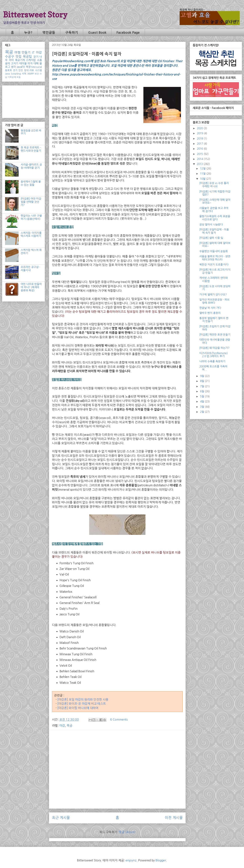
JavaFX (21, 67)
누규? (28, 33)
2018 (200, 139)
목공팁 (27, 57)
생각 (13, 67)
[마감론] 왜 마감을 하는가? (214, 348)
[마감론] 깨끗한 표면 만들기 (215, 335)
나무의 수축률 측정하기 (212, 361)
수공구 (10, 57)
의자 (30, 63)
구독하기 (72, 33)
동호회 (8, 70)
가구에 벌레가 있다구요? (213, 295)
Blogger (161, 860)
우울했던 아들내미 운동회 (213, 251)
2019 (200, 133)
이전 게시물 (174, 818)
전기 (15, 70)
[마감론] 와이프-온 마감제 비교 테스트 (82, 704)
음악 (8, 63)
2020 (200, 128)
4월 (202, 402)
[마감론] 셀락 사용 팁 (211, 238)
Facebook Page (128, 33)
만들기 (26, 52)
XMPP (31, 74)
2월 (202, 412)
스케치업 (31, 60)
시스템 (38, 70)
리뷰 (32, 70)
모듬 (19, 77)
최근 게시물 (61, 818)
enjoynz (131, 860)
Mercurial (37, 67)
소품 (39, 60)
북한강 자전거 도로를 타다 (214, 265)
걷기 (36, 57)
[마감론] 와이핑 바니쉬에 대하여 (78, 708)
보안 (37, 74)
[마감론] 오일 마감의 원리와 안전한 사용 (83, 699)
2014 (200, 159)
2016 (200, 149)
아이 (11, 60)
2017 (200, 144)
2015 (200, 154)
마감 (62, 725)
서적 (24, 74)
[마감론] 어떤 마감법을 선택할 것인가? (31, 202)
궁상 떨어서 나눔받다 (211, 225)
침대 (26, 70)
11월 (203, 174)
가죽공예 (12, 77)
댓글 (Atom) (127, 832)
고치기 (15, 63)
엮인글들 (49, 33)
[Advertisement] (117, 759)
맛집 (19, 57)
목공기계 (20, 60)
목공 (69, 725)
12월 (203, 169)
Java (7, 74)
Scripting (16, 74)
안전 (21, 70)
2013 (200, 164)
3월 (202, 407)
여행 (17, 52)
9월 (202, 376)
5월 (202, 396)
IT (33, 52)
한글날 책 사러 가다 (210, 308)
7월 (202, 386)
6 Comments (119, 719)
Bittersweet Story (35, 15)
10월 (203, 179)
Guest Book (97, 33)
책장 (28, 67)
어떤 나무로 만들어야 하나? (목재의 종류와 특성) (31, 287)
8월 (202, 381)
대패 (36, 63)
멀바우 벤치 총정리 (210, 313)
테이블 (23, 63)
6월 (202, 391)
